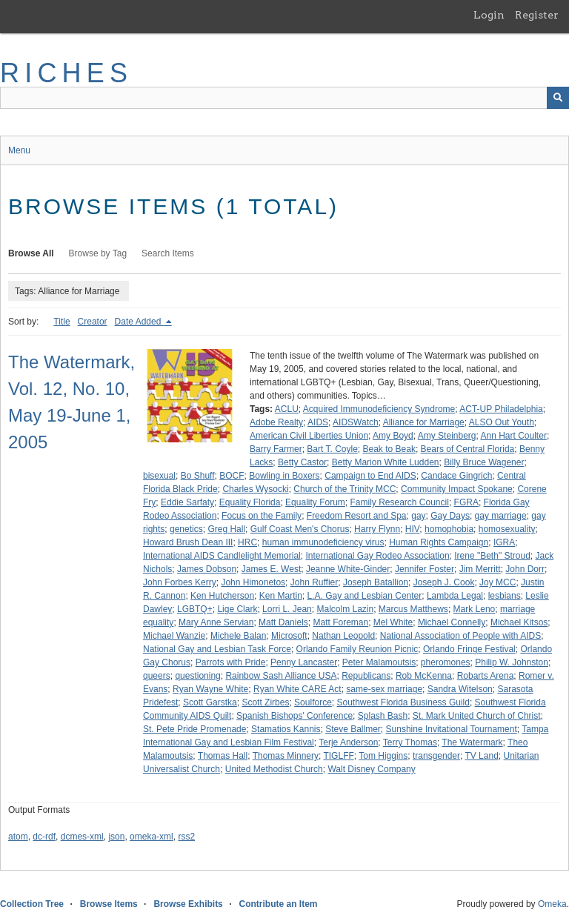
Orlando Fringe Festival (469, 649)
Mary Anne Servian (216, 622)
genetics (186, 529)
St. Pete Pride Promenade (194, 729)
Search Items (168, 253)
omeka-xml (152, 837)
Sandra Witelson (460, 689)
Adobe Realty (276, 422)
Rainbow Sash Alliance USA (281, 676)
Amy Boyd (393, 436)
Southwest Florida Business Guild (403, 702)
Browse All (31, 253)
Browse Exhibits (188, 904)
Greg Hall (226, 529)
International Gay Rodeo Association (377, 556)
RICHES (66, 73)
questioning (197, 676)
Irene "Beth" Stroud (492, 556)
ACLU (287, 409)
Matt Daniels (283, 622)
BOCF (232, 476)
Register (537, 15)
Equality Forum (315, 502)
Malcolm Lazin (345, 609)
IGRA (504, 542)
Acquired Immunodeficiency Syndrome (379, 409)
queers (157, 676)
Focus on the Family (262, 516)
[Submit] (558, 98)
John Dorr (525, 569)
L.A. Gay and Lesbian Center (364, 596)
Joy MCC (498, 582)
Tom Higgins (383, 756)
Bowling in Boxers (284, 476)
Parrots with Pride (231, 662)
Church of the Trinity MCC (345, 489)
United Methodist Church (274, 769)
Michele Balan (238, 636)
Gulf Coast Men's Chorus (300, 529)
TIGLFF (338, 756)
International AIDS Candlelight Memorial (222, 556)
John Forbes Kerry (180, 582)
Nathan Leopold (343, 636)
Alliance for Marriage (424, 422)
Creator (93, 322)
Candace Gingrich (456, 476)
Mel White (393, 622)
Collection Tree (32, 904)
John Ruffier (314, 582)
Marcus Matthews (413, 609)
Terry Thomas (410, 742)
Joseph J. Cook (444, 582)
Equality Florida (250, 502)
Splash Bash (383, 716)
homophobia (449, 529)
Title (61, 322)
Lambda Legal (455, 596)
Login (489, 15)
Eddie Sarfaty (187, 502)
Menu (19, 150)
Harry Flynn (377, 529)
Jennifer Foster (425, 569)
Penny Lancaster (304, 662)
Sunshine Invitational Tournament (452, 729)
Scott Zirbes (265, 702)
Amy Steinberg (447, 436)
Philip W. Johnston (512, 662)
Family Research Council (399, 502)
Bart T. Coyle (332, 449)
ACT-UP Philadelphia (501, 409)
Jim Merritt (480, 569)
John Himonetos (253, 582)
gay (418, 516)
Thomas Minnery (286, 756)
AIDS (318, 422)
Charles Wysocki (255, 489)
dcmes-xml (82, 837)
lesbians (505, 596)
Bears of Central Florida (468, 449)
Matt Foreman (340, 622)
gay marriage (501, 516)
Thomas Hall (223, 756)
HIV (413, 529)
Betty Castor (302, 462)
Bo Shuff (198, 476)
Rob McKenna (424, 676)
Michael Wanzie (174, 636)
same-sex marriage (384, 689)
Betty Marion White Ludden (386, 462)
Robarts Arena (486, 676)
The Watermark (472, 742)
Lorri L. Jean (287, 609)
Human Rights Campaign (439, 542)
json (116, 837)
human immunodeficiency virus (323, 542)
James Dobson (207, 569)
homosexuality (507, 529)
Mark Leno (475, 609)
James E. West (271, 569)
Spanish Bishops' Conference (295, 716)
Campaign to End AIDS (370, 476)
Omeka (552, 904)
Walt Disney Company (371, 769)
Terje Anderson (348, 742)
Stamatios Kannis (286, 729)
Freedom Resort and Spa (357, 516)
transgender (436, 756)
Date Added (139, 322)
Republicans (366, 676)
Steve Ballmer (353, 729)
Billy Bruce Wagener (484, 462)
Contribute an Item (278, 904)
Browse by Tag (98, 253)
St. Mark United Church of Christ (477, 716)
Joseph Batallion (376, 582)
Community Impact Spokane (457, 489)
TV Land (481, 756)
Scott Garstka (210, 702)
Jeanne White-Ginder (348, 569)
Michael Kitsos (519, 622)
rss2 (186, 837)
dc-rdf (44, 837)
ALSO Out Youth (502, 422)
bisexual (159, 476)
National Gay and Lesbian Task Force (217, 649)
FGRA (466, 502)
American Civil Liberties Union (309, 436)
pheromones (446, 662)
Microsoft (289, 636)
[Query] (284, 98)
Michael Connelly (452, 622)
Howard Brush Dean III (188, 542)
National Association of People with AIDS (460, 636)
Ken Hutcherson (222, 596)
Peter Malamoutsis (379, 662)
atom (18, 837)
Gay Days (450, 516)
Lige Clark (237, 609)
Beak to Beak (389, 449)
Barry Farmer (276, 449)
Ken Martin (281, 596)
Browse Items (109, 904)
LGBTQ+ (195, 609)
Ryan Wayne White (210, 689)
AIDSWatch (356, 422)
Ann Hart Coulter (514, 436)
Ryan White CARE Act (297, 689)
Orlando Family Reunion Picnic (357, 649)
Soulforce (313, 702)
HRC (247, 542)
